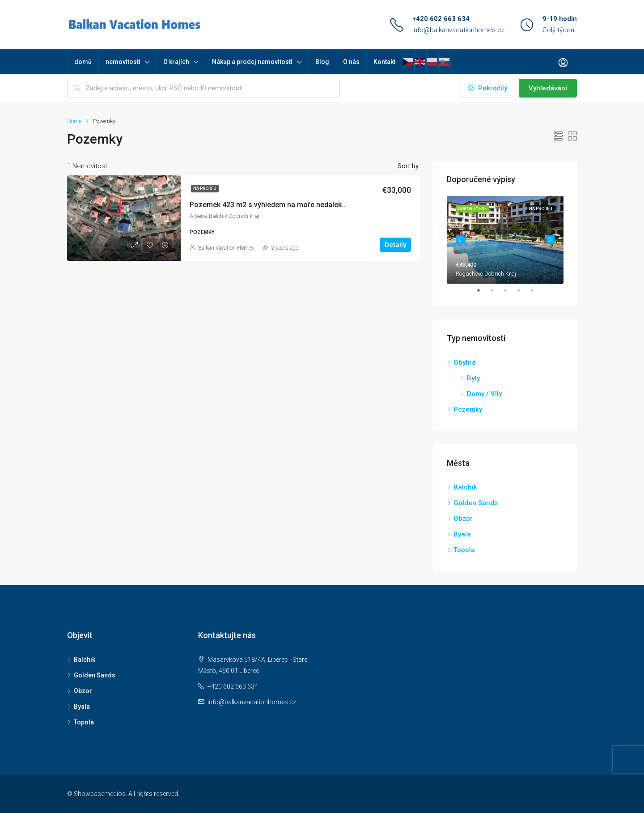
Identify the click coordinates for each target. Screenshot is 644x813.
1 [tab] (483, 290)
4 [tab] (523, 290)
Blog (322, 62)
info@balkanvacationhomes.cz (459, 30)
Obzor (463, 519)
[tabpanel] (505, 240)
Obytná (465, 362)
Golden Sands (476, 503)
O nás (351, 62)
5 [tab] (537, 290)
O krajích (176, 62)
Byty (473, 378)
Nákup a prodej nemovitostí (252, 62)
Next (550, 240)
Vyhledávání (548, 88)
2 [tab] (496, 290)
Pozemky (468, 409)
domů (83, 62)
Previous (460, 240)
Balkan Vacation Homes (226, 248)
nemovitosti (123, 62)
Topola (464, 550)
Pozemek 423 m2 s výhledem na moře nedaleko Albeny (280, 205)
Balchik (465, 487)
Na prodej (205, 189)
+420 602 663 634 (441, 19)
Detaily (395, 245)
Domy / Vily (484, 394)
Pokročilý (487, 88)
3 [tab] (510, 290)
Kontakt (384, 62)
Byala (462, 534)
